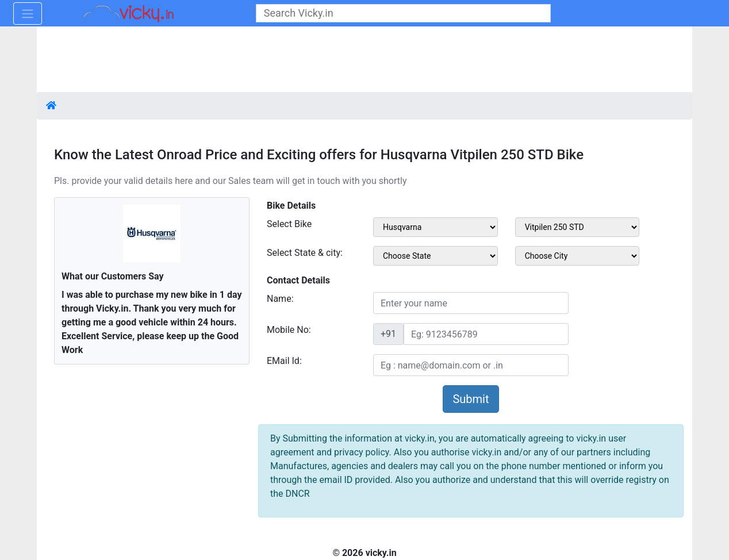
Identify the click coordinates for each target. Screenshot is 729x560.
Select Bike (289, 224)
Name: (280, 299)
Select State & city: (305, 253)
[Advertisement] (364, 60)
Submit (471, 399)
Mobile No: (289, 330)
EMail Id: (284, 361)
